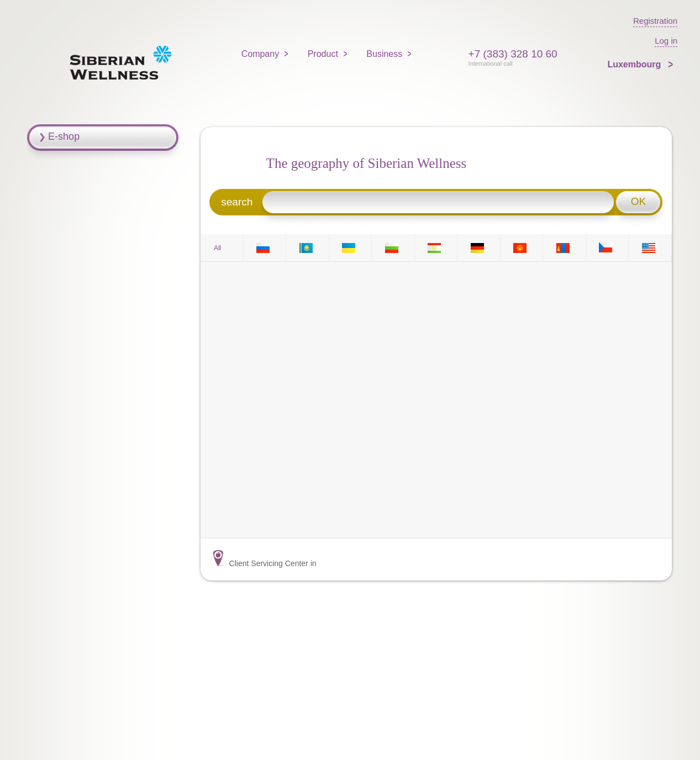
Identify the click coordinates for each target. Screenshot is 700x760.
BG (393, 248)
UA (350, 248)
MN (565, 248)
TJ (436, 248)
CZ (607, 248)
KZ (308, 248)
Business (384, 54)
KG (522, 248)
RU (265, 248)
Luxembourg (635, 64)
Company (260, 54)
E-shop (64, 136)
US (650, 248)
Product (323, 54)
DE (479, 248)
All (217, 248)
